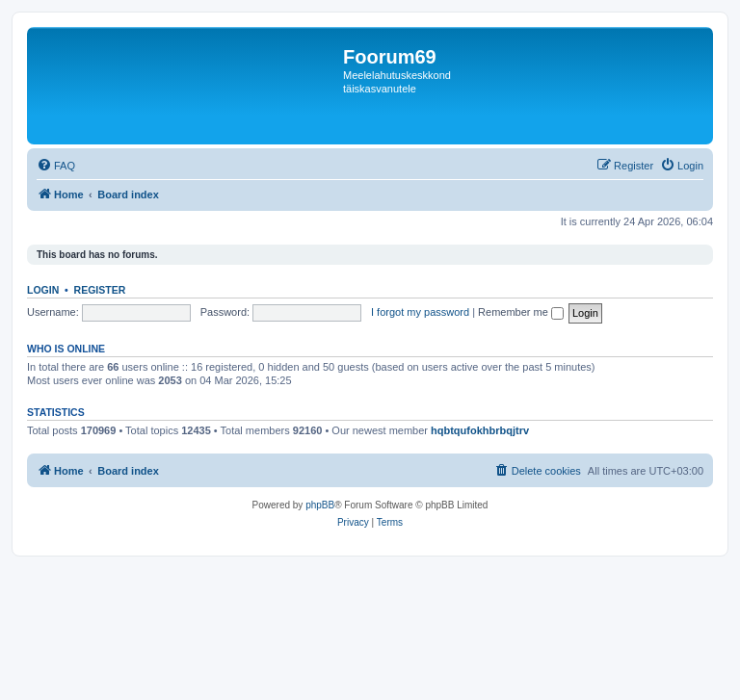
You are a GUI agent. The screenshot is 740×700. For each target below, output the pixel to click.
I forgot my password (420, 312)
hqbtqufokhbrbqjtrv (480, 430)
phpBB (320, 505)
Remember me (521, 312)
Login (43, 290)
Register (100, 290)
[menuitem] (56, 166)
